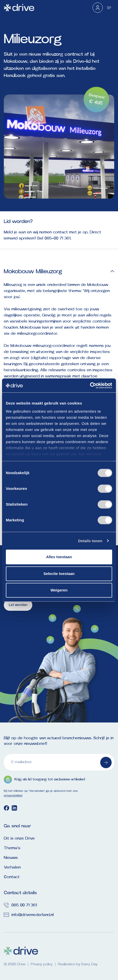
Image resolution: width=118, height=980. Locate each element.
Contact (12, 877)
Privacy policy (42, 964)
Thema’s (12, 848)
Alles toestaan (59, 557)
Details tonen (90, 541)
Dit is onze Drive (19, 838)
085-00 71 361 (57, 238)
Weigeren (59, 590)
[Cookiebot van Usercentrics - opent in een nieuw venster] (90, 385)
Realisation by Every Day (78, 964)
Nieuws (11, 858)
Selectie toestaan (59, 574)
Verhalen (12, 867)
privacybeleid (13, 795)
